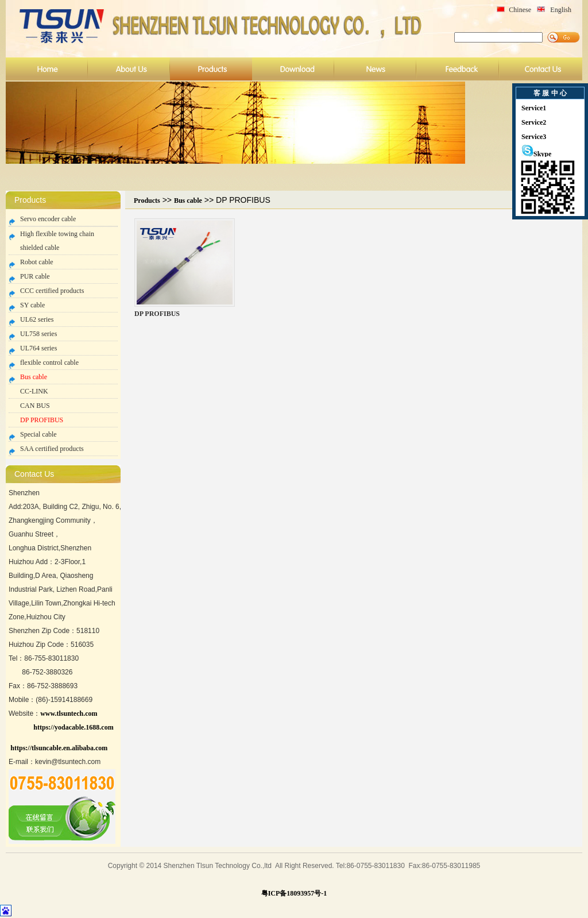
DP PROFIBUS (42, 420)
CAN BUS (35, 406)
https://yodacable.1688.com (73, 727)
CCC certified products (52, 291)
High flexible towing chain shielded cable (57, 241)
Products (147, 200)
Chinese (520, 10)
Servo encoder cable (48, 219)
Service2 (534, 122)
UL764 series (38, 348)
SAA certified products (52, 449)
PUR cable (35, 276)
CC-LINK (34, 391)
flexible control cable (49, 362)
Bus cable (34, 377)
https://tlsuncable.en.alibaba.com (59, 748)
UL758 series (38, 334)
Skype (536, 154)
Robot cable (37, 262)
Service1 (534, 108)
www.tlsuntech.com (69, 713)
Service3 (534, 137)
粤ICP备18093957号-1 (294, 893)
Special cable (38, 434)
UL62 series (37, 319)
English (561, 10)
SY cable (32, 305)
